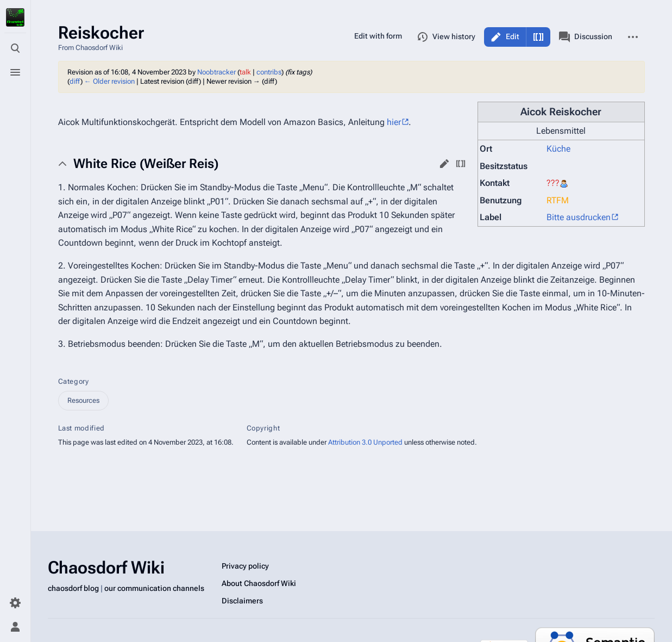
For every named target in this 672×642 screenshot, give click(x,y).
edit (444, 164)
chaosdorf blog (73, 588)
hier (394, 122)
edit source (461, 164)
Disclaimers (242, 601)
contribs (269, 72)
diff (75, 81)
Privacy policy (245, 566)
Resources (83, 400)
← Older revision (109, 81)
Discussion (586, 37)
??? (553, 183)
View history (446, 37)
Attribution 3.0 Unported (365, 442)
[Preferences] (15, 603)
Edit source (538, 37)
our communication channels (154, 588)
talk (245, 72)
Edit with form (378, 36)
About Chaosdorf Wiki (259, 583)
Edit (513, 36)
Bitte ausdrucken (579, 217)
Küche (558, 149)
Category (74, 381)
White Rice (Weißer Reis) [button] (146, 164)
